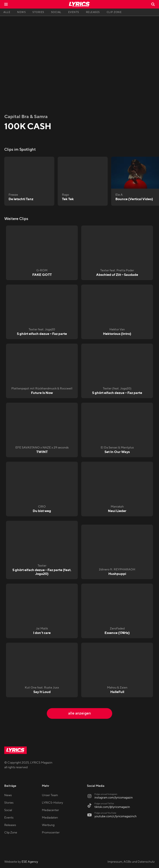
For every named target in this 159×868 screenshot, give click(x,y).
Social (8, 810)
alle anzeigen (79, 713)
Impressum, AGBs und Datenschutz (131, 862)
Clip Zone (11, 833)
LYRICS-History (52, 803)
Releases (10, 825)
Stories (9, 803)
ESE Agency (30, 862)
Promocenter (51, 833)
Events (9, 818)
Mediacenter (50, 810)
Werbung (48, 825)
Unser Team (50, 795)
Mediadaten (50, 818)
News (8, 795)
